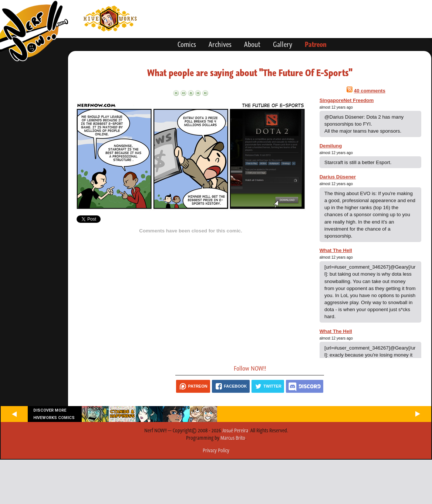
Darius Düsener (338, 177)
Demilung (331, 146)
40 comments (370, 91)
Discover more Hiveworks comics (54, 414)
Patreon (316, 44)
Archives (220, 44)
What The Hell (336, 250)
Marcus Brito (233, 438)
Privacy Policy (216, 450)
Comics (187, 44)
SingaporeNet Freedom (347, 100)
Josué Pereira (235, 430)
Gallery (283, 44)
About (252, 44)
